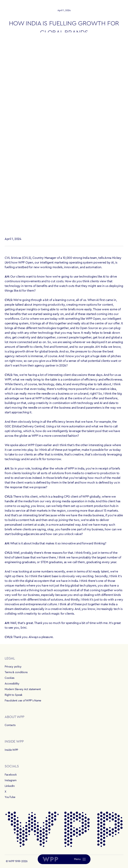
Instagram (10, 780)
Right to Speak (13, 695)
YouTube (10, 797)
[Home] (50, 859)
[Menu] (80, 859)
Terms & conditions (16, 672)
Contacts (10, 725)
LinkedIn (10, 786)
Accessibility (12, 684)
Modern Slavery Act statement (23, 689)
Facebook (11, 775)
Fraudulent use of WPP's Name (23, 701)
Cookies (10, 678)
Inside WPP (11, 750)
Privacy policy (13, 667)
